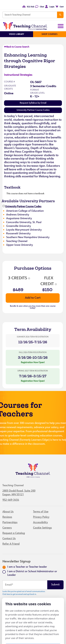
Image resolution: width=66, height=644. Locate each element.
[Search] (60, 15)
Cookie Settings (42, 528)
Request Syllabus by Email (33, 103)
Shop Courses (49, 34)
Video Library (17, 34)
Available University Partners (28, 201)
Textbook (12, 187)
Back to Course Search (17, 47)
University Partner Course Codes (33, 110)
